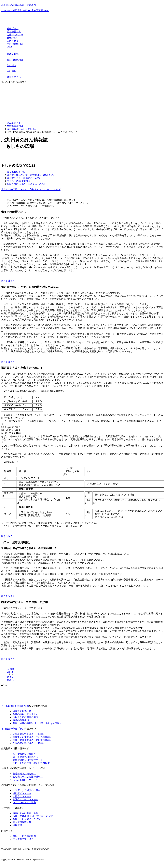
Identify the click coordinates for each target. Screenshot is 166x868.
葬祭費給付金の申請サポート (28, 760)
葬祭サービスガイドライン (27, 819)
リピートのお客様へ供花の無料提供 (31, 763)
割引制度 (12, 66)
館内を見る (13, 41)
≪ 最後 (11, 669)
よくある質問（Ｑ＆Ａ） (25, 780)
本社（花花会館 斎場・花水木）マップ (33, 816)
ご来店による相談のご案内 (27, 790)
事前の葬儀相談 (15, 44)
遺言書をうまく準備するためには (24, 178)
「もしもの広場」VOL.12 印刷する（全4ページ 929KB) (31, 189)
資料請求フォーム (22, 793)
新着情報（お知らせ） (24, 774)
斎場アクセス (14, 77)
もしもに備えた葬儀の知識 (15, 706)
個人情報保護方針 (22, 822)
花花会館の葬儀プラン (13, 729)
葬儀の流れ (13, 38)
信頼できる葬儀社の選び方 (27, 717)
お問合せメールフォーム (25, 799)
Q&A (10, 47)
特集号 (10, 677)
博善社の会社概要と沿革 (25, 813)
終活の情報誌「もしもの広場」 (37, 723)
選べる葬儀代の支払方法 (25, 757)
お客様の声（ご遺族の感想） (28, 777)
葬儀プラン (13, 29)
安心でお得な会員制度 (24, 754)
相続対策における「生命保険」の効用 (27, 184)
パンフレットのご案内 (24, 802)
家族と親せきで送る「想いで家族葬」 (32, 740)
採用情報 (17, 825)
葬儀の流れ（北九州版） (25, 714)
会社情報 (12, 71)
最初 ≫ (11, 680)
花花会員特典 (14, 32)
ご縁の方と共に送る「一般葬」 (29, 743)
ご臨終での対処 (15, 35)
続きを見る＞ (8, 281)
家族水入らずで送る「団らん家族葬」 (32, 737)
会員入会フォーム (22, 796)
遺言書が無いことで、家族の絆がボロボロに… (31, 175)
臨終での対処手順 (22, 711)
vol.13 (10, 672)
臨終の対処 (13, 54)
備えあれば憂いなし (17, 172)
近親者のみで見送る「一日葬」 (29, 734)
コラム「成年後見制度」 (20, 181)
